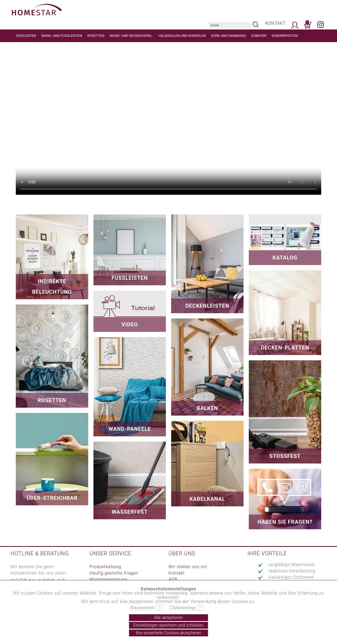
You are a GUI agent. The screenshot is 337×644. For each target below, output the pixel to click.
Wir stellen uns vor (188, 567)
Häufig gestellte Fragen (114, 573)
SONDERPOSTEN (285, 36)
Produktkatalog (105, 567)
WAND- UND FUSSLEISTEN (62, 36)
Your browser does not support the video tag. (168, 118)
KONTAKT (276, 23)
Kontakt (177, 573)
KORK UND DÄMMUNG (229, 36)
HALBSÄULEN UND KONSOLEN (182, 36)
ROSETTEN (96, 36)
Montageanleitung (108, 579)
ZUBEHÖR (259, 36)
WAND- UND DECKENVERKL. (131, 36)
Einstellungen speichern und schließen (168, 625)
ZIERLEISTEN (26, 36)
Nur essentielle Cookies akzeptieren (168, 633)
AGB (173, 579)
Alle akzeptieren (168, 618)
